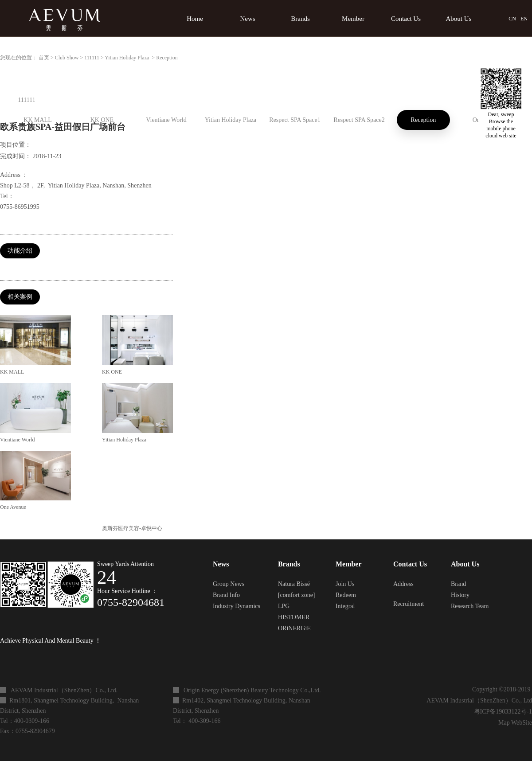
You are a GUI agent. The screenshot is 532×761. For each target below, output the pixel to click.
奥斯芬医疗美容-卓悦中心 (132, 528)
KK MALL (12, 372)
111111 (92, 58)
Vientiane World (17, 440)
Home (195, 19)
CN (512, 19)
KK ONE (112, 372)
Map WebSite (514, 723)
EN (524, 19)
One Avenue (13, 507)
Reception (167, 58)
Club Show (67, 58)
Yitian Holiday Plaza (127, 58)
